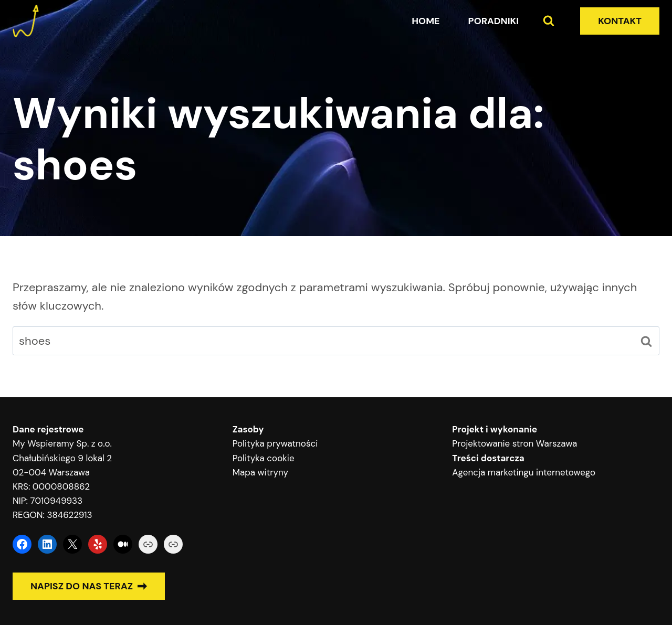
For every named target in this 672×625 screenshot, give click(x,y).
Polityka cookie (264, 458)
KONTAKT (620, 21)
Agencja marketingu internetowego (524, 472)
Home (426, 21)
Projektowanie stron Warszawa (514, 443)
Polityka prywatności (275, 443)
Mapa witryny (260, 472)
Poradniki (494, 21)
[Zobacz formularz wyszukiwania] (549, 21)
